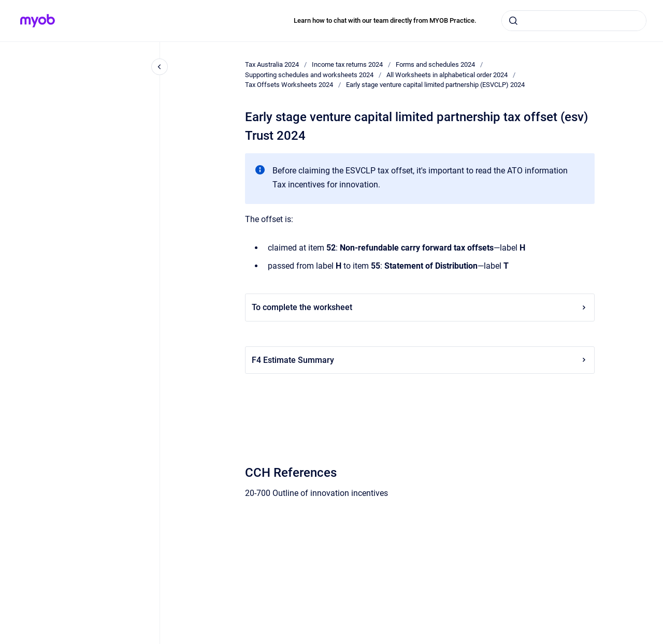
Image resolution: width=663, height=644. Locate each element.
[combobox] (574, 21)
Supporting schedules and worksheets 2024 (309, 75)
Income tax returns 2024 (347, 64)
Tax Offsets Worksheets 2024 (289, 85)
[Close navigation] (160, 67)
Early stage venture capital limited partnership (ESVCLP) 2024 (435, 85)
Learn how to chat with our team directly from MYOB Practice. (385, 20)
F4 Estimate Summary (420, 360)
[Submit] (513, 21)
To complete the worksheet (420, 307)
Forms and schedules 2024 (435, 64)
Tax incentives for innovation (325, 185)
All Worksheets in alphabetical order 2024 (447, 75)
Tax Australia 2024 (272, 64)
